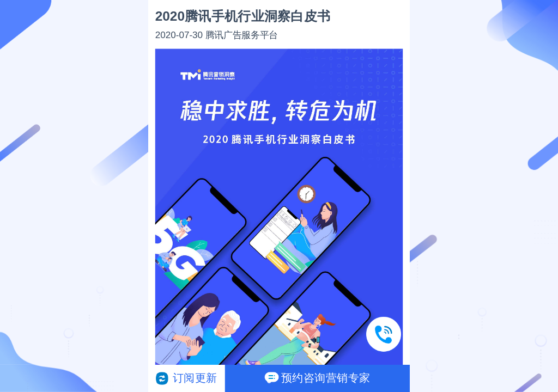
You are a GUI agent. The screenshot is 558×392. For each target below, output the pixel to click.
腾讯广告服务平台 (242, 35)
